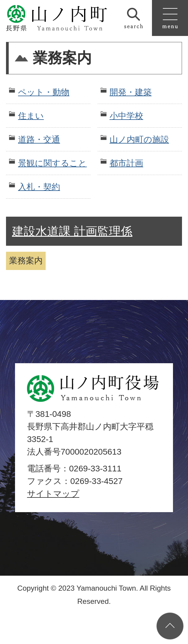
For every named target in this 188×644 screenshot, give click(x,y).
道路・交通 (39, 139)
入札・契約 (39, 187)
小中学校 (126, 116)
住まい (31, 116)
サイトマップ (53, 494)
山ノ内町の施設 (139, 139)
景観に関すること (52, 163)
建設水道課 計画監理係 (72, 231)
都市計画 (126, 163)
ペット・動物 (44, 92)
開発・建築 (131, 92)
